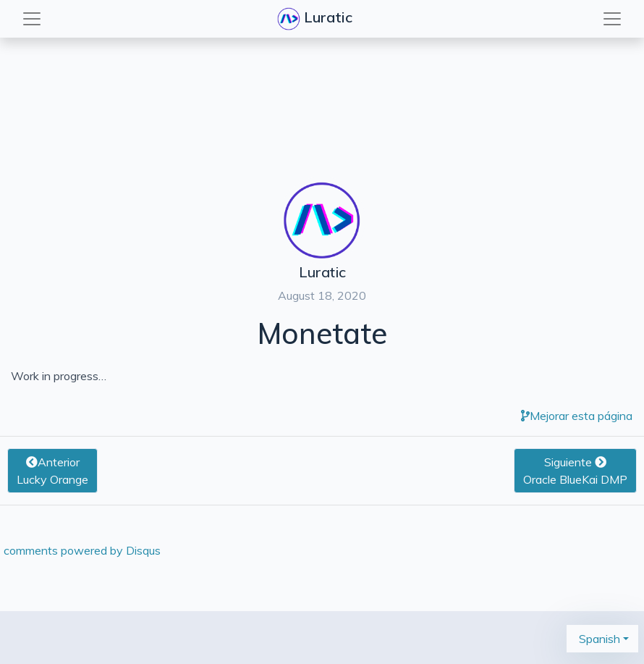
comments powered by (82, 550)
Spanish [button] (598, 639)
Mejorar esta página (577, 416)
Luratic (317, 19)
